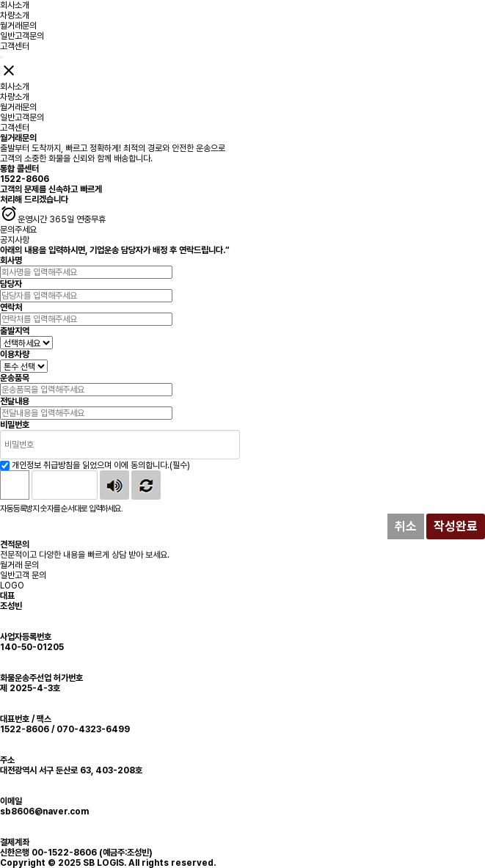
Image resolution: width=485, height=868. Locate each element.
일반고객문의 (22, 36)
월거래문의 (18, 26)
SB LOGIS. (105, 863)
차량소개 (15, 15)
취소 (406, 526)
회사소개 (15, 5)
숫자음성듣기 (114, 485)
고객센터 (15, 46)
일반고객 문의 (23, 575)
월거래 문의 (19, 565)
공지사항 (15, 240)
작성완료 (456, 526)
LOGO (12, 586)
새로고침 (146, 485)
